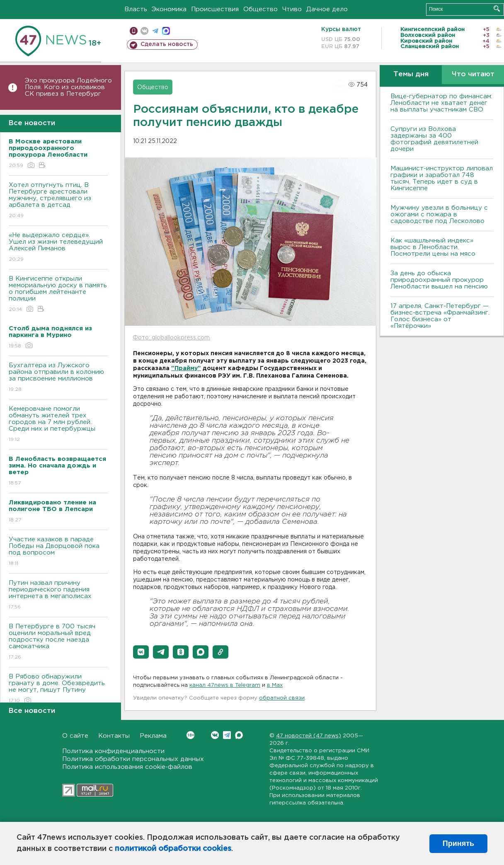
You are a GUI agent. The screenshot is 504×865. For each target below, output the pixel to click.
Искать (497, 8)
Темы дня (411, 74)
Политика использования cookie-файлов (127, 767)
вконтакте (144, 31)
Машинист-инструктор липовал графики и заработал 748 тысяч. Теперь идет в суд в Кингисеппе (442, 178)
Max (239, 735)
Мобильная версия (134, 31)
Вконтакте (190, 735)
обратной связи (282, 698)
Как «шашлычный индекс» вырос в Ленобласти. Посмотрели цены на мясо (434, 247)
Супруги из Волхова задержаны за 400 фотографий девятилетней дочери (434, 139)
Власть (136, 9)
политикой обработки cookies (173, 849)
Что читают (473, 74)
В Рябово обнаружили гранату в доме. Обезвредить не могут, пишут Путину (58, 689)
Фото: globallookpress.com (171, 338)
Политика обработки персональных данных (133, 759)
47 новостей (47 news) (309, 736)
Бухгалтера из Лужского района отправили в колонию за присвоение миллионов (58, 378)
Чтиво (292, 9)
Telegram (227, 735)
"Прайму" (186, 368)
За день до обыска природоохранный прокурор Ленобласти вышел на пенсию (439, 280)
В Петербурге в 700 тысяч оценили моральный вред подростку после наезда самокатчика (58, 642)
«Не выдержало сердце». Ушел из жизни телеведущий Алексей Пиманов (58, 248)
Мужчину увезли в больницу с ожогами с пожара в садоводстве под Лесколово (439, 214)
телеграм (155, 31)
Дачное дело (327, 9)
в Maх (275, 685)
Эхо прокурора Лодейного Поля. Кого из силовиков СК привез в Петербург (68, 87)
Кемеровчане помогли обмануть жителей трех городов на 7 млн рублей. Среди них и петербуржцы (58, 425)
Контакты (114, 736)
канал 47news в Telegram (225, 685)
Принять (458, 843)
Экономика (169, 9)
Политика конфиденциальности (113, 751)
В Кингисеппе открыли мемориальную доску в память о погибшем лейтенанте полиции (58, 294)
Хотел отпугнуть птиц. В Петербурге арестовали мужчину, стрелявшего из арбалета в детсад (58, 201)
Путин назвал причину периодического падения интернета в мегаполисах (58, 595)
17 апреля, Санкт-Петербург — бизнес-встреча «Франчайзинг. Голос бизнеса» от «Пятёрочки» (440, 316)
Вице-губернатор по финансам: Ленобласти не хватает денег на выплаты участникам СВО (441, 103)
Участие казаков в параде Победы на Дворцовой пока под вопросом (58, 552)
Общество (260, 9)
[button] (141, 652)
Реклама (153, 736)
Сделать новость (167, 44)
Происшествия (215, 9)
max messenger (166, 31)
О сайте (75, 736)
